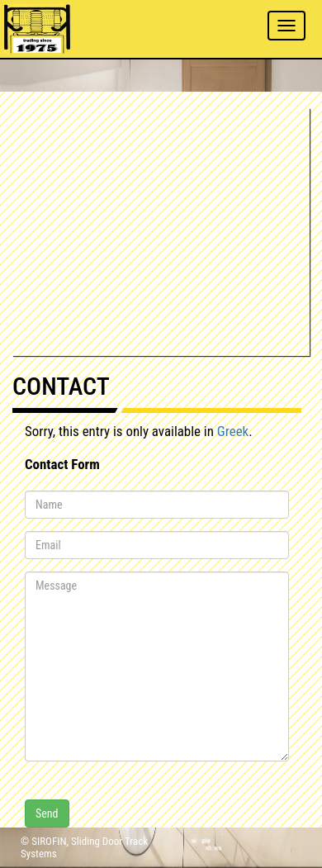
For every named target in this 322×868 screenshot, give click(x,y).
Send (47, 813)
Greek (233, 431)
